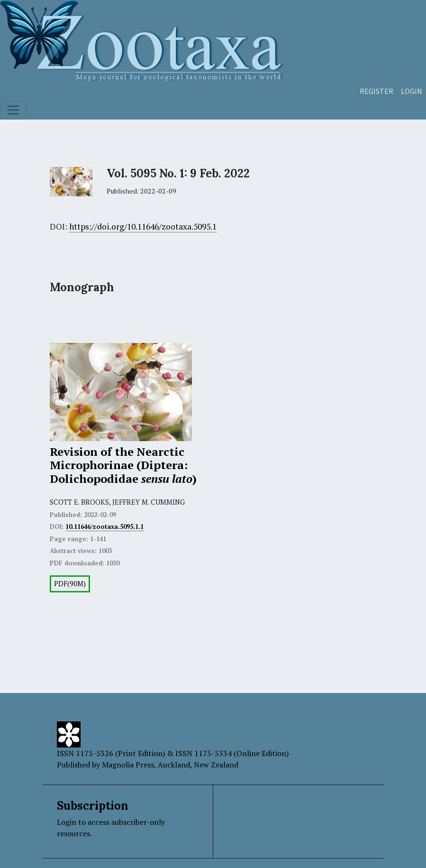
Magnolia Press (128, 765)
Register (376, 91)
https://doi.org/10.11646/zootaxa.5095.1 (143, 226)
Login (412, 91)
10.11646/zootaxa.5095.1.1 (104, 526)
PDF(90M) (70, 584)
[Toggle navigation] (13, 110)
